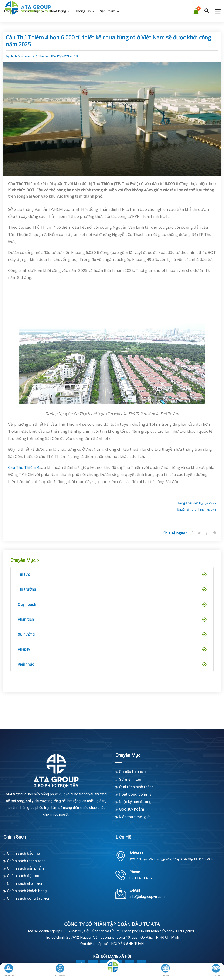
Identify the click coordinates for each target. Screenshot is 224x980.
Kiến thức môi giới (135, 817)
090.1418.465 (141, 878)
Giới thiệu (33, 11)
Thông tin (83, 11)
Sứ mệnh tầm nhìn (135, 779)
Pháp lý (112, 650)
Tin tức (112, 575)
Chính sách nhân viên (25, 883)
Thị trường (112, 590)
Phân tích (112, 620)
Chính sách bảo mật (24, 853)
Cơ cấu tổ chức (132, 772)
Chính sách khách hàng (27, 891)
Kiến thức (112, 664)
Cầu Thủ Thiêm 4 (24, 467)
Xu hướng (112, 635)
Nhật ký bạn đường (135, 802)
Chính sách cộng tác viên (29, 898)
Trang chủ (11, 11)
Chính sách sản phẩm (25, 868)
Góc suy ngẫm (132, 809)
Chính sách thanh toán (26, 861)
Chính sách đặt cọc (24, 876)
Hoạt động (58, 11)
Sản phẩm (108, 11)
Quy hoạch (112, 605)
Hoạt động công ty (135, 794)
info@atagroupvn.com (147, 897)
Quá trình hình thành (136, 787)
